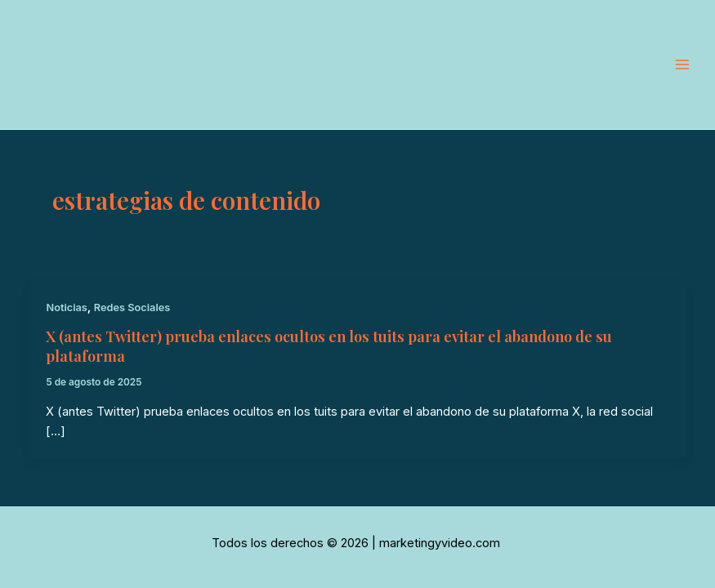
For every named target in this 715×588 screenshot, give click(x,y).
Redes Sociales (132, 307)
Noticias (66, 307)
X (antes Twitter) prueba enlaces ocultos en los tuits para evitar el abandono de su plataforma (329, 346)
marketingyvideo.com (296, 65)
